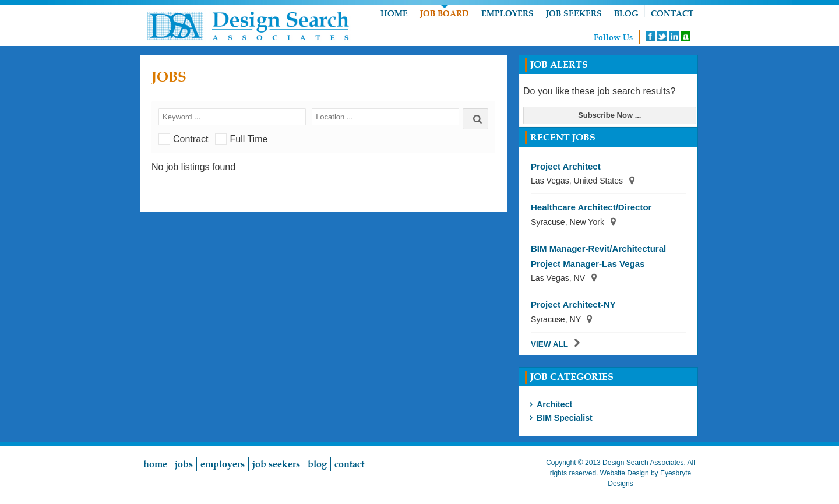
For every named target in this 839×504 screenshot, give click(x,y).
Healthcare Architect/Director (591, 207)
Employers (507, 14)
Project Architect (566, 166)
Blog (626, 14)
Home (394, 14)
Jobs (184, 464)
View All (549, 344)
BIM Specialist (565, 418)
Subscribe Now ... (609, 115)
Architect (554, 404)
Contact (672, 14)
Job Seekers (574, 14)
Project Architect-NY (573, 304)
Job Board (445, 14)
